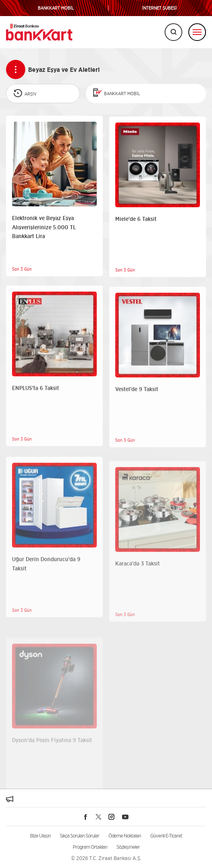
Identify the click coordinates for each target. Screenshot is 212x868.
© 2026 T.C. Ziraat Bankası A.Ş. (106, 858)
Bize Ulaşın (40, 836)
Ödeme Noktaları (125, 836)
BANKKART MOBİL (56, 8)
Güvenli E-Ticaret (166, 836)
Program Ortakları (90, 847)
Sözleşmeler (128, 847)
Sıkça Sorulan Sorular (79, 836)
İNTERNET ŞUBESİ (159, 8)
